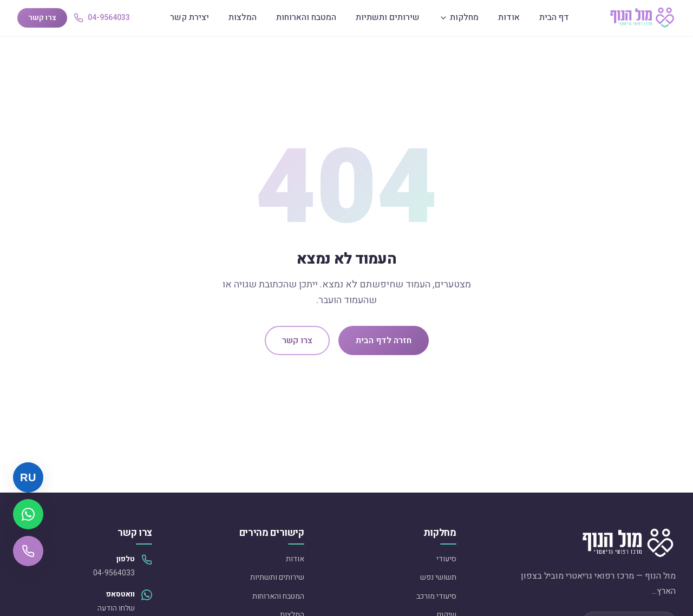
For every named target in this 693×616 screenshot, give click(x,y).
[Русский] (28, 477)
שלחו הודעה (116, 608)
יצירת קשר (189, 17)
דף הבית (554, 17)
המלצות (243, 17)
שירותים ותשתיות (388, 17)
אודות (509, 17)
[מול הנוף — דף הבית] (642, 18)
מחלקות (459, 17)
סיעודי (446, 559)
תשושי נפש (438, 577)
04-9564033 (114, 573)
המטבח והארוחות (306, 17)
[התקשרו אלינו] (28, 551)
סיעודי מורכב (436, 596)
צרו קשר (42, 18)
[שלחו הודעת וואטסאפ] (28, 514)
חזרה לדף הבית (384, 340)
